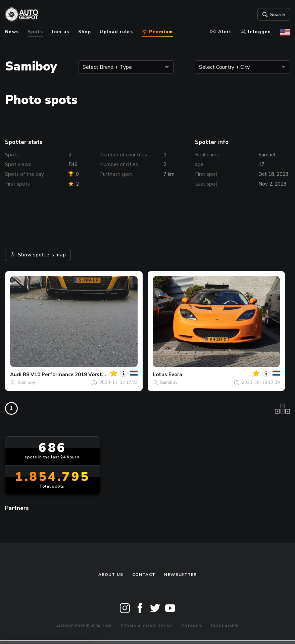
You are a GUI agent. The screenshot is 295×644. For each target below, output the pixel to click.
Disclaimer (225, 626)
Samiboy (27, 383)
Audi (16, 375)
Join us (60, 32)
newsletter (180, 575)
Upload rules (116, 32)
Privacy (192, 626)
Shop (85, 32)
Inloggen (256, 32)
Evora (175, 375)
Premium (157, 32)
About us (111, 575)
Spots (36, 32)
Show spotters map (38, 255)
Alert (221, 32)
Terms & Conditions (146, 626)
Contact (144, 575)
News (12, 32)
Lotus (160, 375)
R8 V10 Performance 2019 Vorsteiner (69, 375)
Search (273, 14)
